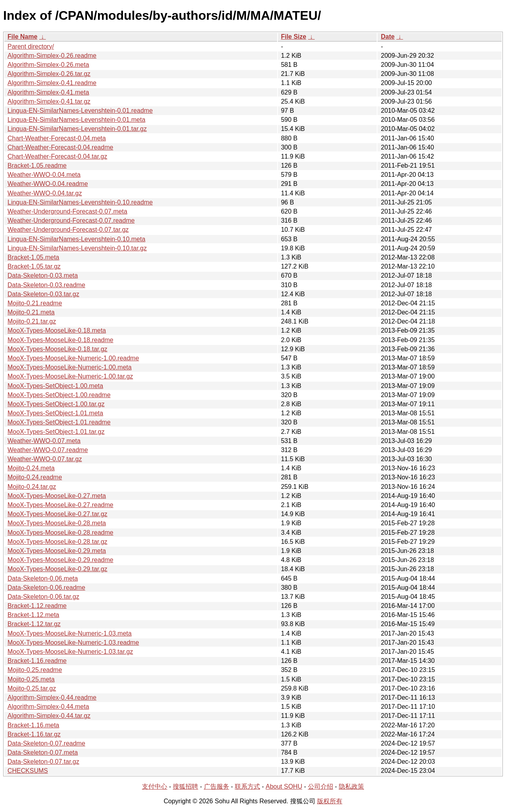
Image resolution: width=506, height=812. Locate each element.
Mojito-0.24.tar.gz (32, 487)
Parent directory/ (31, 46)
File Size (294, 37)
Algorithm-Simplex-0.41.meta (48, 92)
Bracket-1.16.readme (37, 661)
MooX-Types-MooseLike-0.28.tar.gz (58, 542)
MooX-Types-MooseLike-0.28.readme (60, 533)
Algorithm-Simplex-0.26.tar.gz (49, 74)
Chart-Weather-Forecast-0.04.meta (57, 138)
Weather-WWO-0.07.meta (44, 441)
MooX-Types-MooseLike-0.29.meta (57, 551)
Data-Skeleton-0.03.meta (43, 275)
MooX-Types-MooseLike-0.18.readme (60, 340)
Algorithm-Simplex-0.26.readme (52, 56)
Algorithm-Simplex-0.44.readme (52, 697)
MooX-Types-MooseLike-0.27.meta (57, 496)
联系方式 (247, 786)
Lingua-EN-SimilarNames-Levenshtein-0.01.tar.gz (77, 129)
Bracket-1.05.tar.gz (34, 266)
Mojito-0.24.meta (31, 468)
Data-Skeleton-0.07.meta (43, 752)
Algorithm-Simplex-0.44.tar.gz (49, 716)
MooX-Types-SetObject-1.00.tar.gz (56, 404)
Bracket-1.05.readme (37, 166)
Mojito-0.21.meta (31, 312)
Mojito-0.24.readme (35, 477)
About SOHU (284, 786)
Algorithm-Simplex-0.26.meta (48, 65)
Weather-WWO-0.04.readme (48, 184)
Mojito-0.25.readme (35, 670)
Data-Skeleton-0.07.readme (46, 743)
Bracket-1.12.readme (37, 606)
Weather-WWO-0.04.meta (44, 175)
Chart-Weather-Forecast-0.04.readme (60, 147)
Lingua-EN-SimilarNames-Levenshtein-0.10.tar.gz (77, 248)
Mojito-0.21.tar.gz (32, 321)
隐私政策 (351, 786)
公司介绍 (321, 786)
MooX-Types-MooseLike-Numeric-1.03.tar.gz (70, 652)
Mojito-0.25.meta (31, 679)
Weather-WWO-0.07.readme (48, 450)
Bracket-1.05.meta (33, 257)
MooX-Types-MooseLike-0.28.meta (57, 523)
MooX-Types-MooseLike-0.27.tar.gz (58, 514)
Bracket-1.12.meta (33, 615)
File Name (23, 37)
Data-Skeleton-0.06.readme (46, 588)
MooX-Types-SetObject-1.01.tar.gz (56, 432)
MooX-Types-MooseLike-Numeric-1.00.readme (73, 358)
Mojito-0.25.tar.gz (32, 688)
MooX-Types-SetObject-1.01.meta (55, 413)
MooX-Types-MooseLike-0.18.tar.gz (58, 349)
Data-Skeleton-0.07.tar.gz (43, 762)
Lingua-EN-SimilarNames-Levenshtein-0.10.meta (76, 239)
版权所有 (330, 801)
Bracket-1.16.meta (33, 725)
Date (388, 37)
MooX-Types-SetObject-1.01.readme (59, 422)
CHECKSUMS (28, 771)
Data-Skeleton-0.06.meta (43, 578)
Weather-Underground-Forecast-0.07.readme (71, 221)
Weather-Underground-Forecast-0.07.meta (67, 211)
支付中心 (155, 786)
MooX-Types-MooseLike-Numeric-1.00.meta (70, 367)
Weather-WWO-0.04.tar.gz (45, 193)
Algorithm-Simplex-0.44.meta (48, 707)
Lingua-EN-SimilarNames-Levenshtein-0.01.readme (80, 111)
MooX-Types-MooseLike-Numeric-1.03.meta (70, 633)
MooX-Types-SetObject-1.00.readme (59, 395)
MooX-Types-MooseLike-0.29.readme (60, 560)
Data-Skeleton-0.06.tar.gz (43, 597)
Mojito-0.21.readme (35, 303)
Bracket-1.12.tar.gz (34, 624)
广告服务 (217, 786)
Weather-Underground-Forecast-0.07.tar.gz (68, 230)
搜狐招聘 (185, 786)
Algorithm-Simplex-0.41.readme (52, 83)
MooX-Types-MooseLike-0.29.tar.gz (58, 569)
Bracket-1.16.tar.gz (34, 734)
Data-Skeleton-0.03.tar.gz (43, 294)
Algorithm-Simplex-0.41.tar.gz (49, 101)
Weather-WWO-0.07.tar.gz (45, 459)
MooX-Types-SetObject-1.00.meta (55, 386)
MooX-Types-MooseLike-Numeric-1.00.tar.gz (70, 376)
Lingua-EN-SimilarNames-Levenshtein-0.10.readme (80, 202)
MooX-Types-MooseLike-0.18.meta (57, 330)
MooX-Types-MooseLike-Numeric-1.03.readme (73, 643)
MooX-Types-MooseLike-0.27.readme (60, 505)
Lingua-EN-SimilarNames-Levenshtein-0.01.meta (76, 120)
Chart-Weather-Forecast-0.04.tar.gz (57, 156)
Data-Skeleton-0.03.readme (46, 285)
